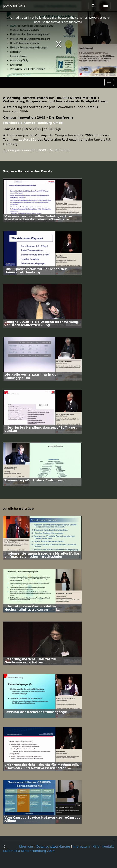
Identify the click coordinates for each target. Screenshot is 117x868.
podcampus (14, 5)
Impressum (81, 847)
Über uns (26, 847)
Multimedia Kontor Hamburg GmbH (33, 123)
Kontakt (108, 847)
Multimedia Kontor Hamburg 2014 (29, 851)
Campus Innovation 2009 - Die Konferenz (39, 150)
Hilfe (96, 847)
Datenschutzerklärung (53, 847)
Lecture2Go (28, 140)
